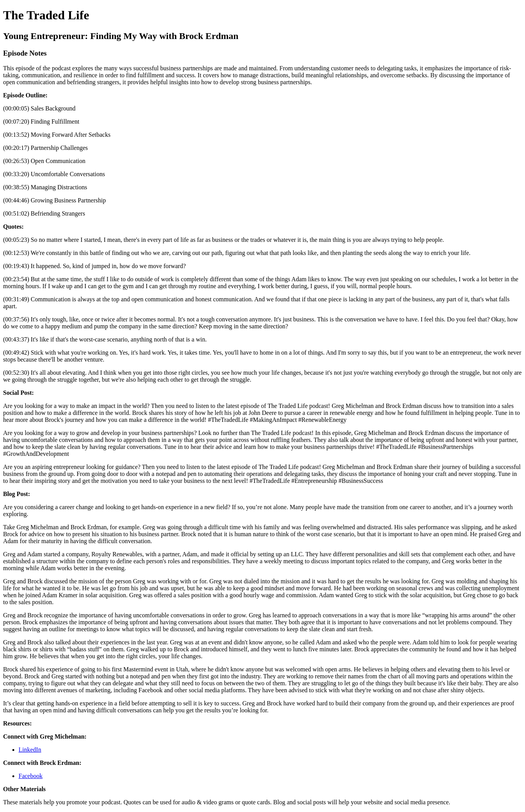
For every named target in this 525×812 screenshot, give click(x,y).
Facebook (30, 776)
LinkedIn (30, 750)
